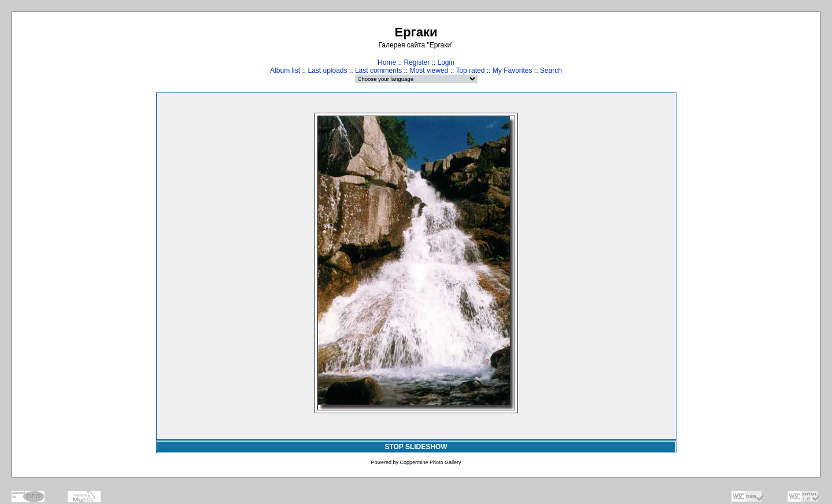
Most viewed (429, 71)
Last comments (378, 71)
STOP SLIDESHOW (416, 447)
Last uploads (327, 71)
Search (551, 71)
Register (417, 62)
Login (446, 62)
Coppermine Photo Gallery (430, 462)
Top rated (470, 71)
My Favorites (513, 71)
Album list (285, 71)
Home (387, 62)
